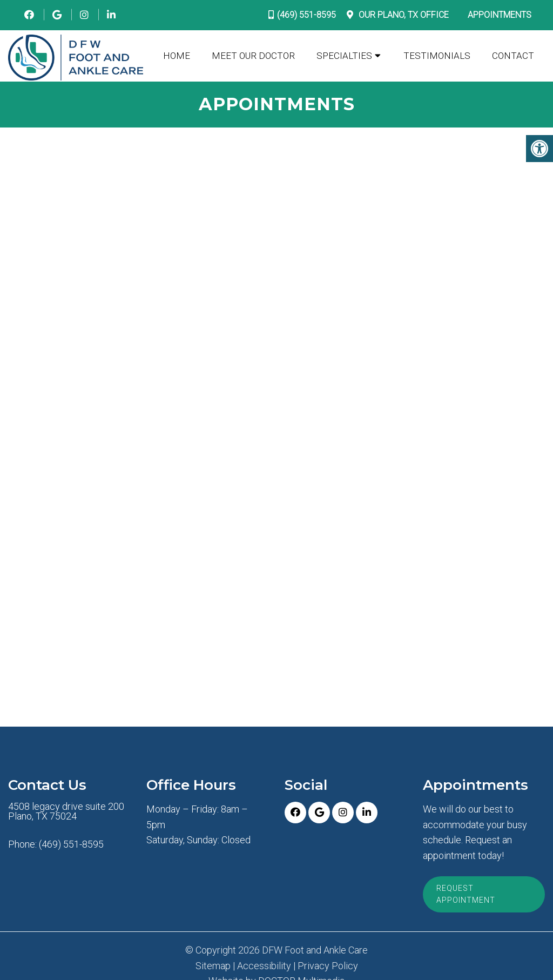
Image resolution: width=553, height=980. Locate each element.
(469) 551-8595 (306, 15)
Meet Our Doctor (253, 56)
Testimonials (437, 56)
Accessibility (264, 966)
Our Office (403, 15)
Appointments (500, 15)
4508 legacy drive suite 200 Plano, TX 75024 (66, 811)
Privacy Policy (328, 966)
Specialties (344, 56)
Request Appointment (466, 894)
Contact (513, 56)
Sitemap (213, 966)
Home (177, 56)
